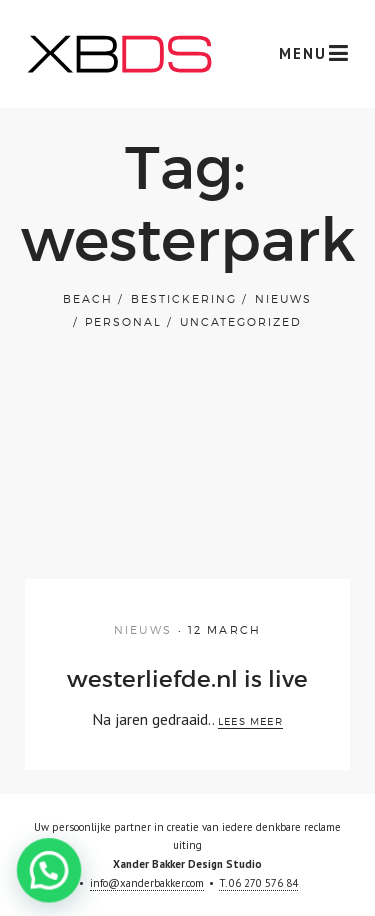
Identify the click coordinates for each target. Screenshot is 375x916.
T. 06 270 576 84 (258, 883)
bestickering (184, 299)
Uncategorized (241, 322)
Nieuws (283, 299)
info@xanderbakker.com (147, 883)
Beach (88, 299)
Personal (123, 322)
